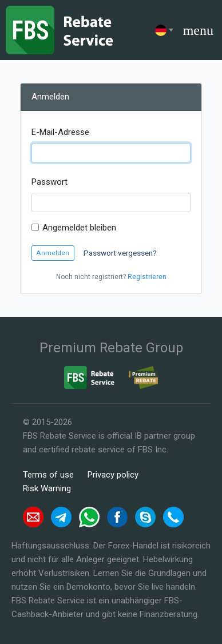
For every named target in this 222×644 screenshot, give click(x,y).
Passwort (49, 182)
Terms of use (48, 475)
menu (198, 30)
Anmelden (53, 253)
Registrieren (147, 277)
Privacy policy (113, 475)
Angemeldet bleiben (79, 228)
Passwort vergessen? (120, 253)
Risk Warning (47, 488)
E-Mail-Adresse (60, 132)
